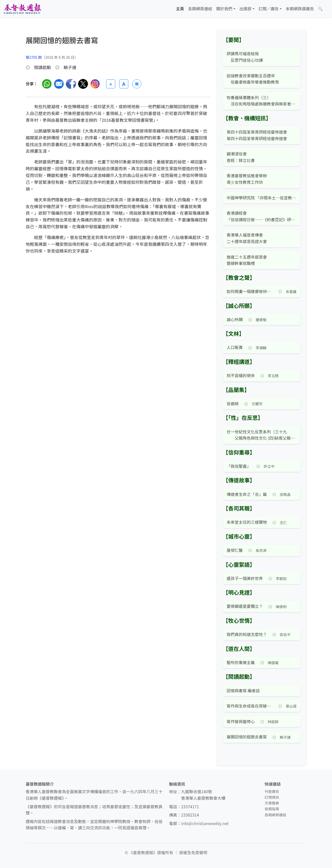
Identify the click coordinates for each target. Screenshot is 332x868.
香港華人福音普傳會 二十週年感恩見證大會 (247, 238)
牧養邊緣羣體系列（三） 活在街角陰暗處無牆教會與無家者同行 (262, 101)
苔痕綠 (233, 403)
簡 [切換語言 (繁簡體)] (137, 84)
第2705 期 (34, 57)
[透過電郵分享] (59, 84)
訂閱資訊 (272, 797)
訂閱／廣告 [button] (269, 9)
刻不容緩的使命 (241, 375)
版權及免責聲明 (193, 852)
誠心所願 (235, 319)
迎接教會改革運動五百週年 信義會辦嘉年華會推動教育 (253, 79)
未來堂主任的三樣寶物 (247, 522)
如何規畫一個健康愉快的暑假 (250, 291)
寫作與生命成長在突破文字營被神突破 (250, 706)
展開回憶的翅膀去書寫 (247, 737)
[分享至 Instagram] (95, 84)
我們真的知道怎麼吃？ (247, 634)
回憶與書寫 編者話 (243, 690)
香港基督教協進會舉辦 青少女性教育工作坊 (247, 179)
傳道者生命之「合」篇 (247, 494)
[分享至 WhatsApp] (47, 84)
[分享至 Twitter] (83, 84)
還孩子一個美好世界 (245, 578)
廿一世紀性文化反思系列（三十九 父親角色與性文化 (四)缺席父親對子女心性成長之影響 (262, 435)
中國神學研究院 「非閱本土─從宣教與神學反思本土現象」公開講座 (262, 198)
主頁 (180, 9)
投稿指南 (272, 809)
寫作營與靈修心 (241, 721)
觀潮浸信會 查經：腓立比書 (241, 157)
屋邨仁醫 (235, 550)
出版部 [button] (245, 9)
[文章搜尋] (320, 9)
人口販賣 (235, 347)
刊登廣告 (272, 791)
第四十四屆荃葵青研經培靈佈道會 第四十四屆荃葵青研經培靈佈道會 (257, 135)
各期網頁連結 (200, 9)
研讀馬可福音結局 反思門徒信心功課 (245, 57)
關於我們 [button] (224, 9)
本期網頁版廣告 (300, 9)
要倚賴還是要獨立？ (245, 606)
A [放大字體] (124, 84)
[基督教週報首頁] (22, 9)
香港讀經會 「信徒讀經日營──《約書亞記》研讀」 (262, 216)
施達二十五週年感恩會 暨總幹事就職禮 (247, 260)
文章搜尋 (272, 803)
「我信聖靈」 (239, 466)
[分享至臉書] (71, 84)
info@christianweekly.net (205, 823)
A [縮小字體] (111, 84)
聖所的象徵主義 (241, 662)
